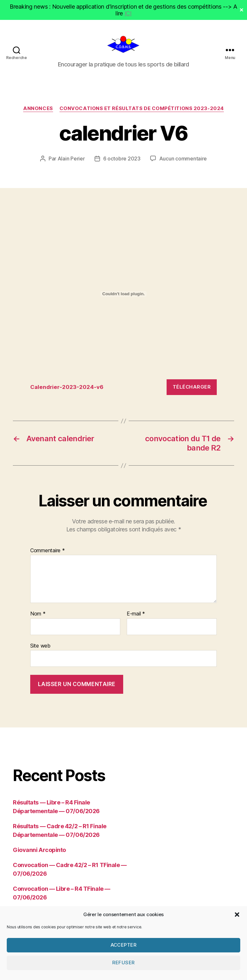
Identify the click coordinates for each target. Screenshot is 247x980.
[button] (237, 931)
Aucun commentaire (183, 162)
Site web (40, 649)
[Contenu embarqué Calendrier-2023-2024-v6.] (123, 297)
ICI (128, 13)
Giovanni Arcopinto (39, 853)
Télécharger (192, 390)
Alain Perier (71, 162)
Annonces (38, 112)
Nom (38, 617)
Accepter (124, 962)
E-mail (136, 617)
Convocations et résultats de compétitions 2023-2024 (142, 112)
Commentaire (48, 554)
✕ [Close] (242, 10)
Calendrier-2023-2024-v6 (67, 390)
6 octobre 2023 (122, 162)
